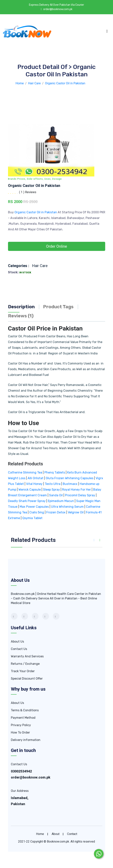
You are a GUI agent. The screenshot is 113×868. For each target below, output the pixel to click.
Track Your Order (23, 671)
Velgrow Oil (76, 512)
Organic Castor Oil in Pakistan (36, 212)
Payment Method (23, 718)
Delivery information (26, 740)
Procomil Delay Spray (80, 495)
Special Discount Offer (27, 679)
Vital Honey (34, 484)
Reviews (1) (21, 316)
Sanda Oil (56, 495)
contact (72, 834)
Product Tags (58, 307)
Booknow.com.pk (58, 842)
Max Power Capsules (34, 507)
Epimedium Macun (61, 501)
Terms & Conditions (25, 710)
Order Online (56, 246)
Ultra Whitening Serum (67, 507)
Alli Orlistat (36, 478)
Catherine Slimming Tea (25, 472)
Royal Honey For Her (77, 490)
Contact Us (19, 649)
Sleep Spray (51, 490)
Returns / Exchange (25, 664)
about (56, 834)
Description (21, 307)
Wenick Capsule (30, 490)
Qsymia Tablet (32, 518)
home (40, 834)
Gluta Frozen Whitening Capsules (70, 478)
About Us (17, 642)
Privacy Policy (21, 725)
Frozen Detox (56, 512)
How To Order (20, 732)
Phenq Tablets (55, 472)
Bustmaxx (70, 484)
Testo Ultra (53, 484)
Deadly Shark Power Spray (27, 501)
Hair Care (40, 266)
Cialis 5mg (37, 512)
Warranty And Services (27, 656)
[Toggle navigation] (107, 31)
